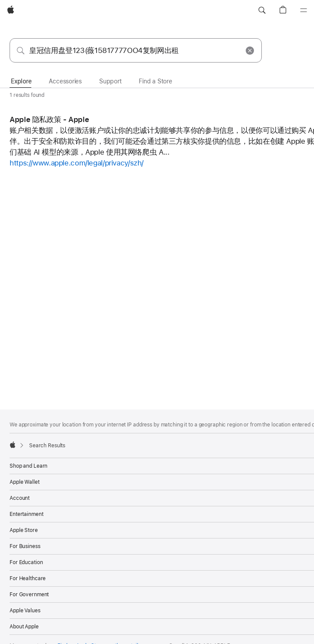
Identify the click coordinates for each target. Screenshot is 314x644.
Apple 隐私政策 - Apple (49, 119)
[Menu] (304, 10)
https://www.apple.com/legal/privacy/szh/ (77, 163)
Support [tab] (110, 81)
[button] (262, 10)
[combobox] (136, 50)
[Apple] (11, 10)
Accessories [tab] (65, 81)
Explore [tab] (21, 81)
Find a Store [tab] (155, 81)
